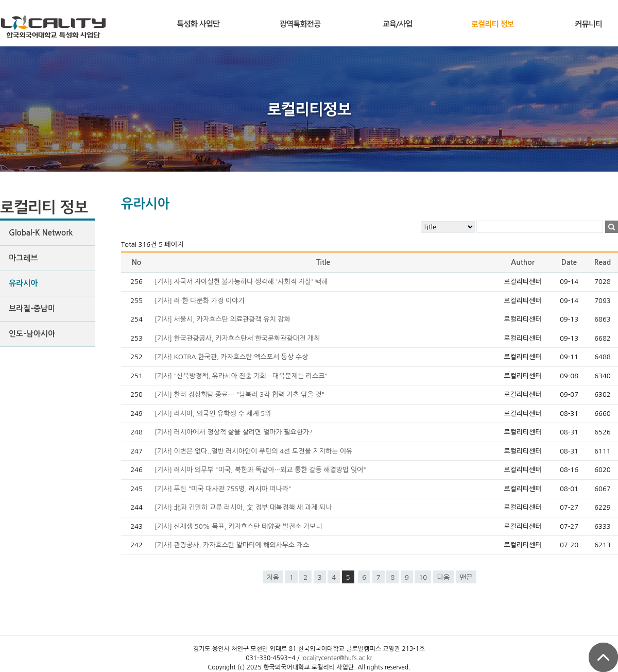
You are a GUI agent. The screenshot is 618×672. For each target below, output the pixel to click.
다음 (443, 577)
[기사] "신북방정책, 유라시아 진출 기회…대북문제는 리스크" (241, 376)
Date (569, 262)
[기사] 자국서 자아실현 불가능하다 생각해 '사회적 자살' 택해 (241, 282)
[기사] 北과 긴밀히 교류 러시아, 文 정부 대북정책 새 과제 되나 (243, 507)
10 (423, 577)
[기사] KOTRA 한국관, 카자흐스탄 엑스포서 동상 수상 (231, 357)
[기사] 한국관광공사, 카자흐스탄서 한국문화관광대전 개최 (237, 338)
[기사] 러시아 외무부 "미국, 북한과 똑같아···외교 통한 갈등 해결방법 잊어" (260, 470)
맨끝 (466, 577)
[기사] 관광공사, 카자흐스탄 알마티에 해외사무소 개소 (232, 545)
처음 (273, 577)
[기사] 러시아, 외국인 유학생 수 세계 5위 (213, 414)
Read (603, 262)
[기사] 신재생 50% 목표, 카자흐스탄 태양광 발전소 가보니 (238, 526)
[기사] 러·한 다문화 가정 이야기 (199, 301)
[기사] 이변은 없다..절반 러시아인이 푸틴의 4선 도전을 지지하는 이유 (253, 451)
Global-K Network (41, 233)
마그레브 (23, 258)
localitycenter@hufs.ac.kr (337, 658)
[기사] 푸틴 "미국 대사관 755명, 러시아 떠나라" (223, 489)
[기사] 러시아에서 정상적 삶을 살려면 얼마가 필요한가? (234, 432)
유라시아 (23, 283)
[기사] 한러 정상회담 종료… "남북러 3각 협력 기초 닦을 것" (239, 394)
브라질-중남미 (32, 308)
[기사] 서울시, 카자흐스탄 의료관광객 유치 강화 (222, 319)
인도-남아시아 (32, 334)
